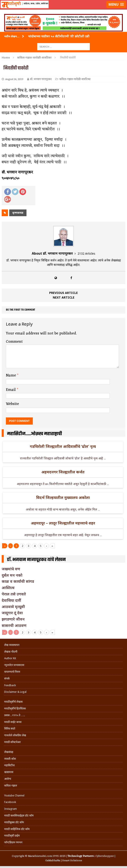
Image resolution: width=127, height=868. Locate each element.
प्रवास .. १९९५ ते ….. (15, 715)
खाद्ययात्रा (9, 772)
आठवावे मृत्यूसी (13, 607)
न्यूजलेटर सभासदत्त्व (14, 665)
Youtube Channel (14, 795)
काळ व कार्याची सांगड (18, 581)
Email (11, 390)
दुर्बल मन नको (12, 575)
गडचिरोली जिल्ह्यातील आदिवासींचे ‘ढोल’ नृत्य (63, 446)
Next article (64, 297)
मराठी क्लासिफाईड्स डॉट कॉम (19, 816)
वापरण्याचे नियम (12, 672)
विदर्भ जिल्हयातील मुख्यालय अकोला (63, 497)
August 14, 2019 (14, 79)
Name (11, 375)
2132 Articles (86, 253)
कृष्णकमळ (18, 213)
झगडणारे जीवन (13, 619)
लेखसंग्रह (9, 752)
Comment (14, 342)
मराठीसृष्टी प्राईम (12, 836)
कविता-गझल (11, 786)
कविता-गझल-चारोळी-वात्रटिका (75, 79)
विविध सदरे (10, 729)
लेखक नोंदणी (11, 652)
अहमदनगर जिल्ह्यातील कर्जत (63, 472)
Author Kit (10, 658)
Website (12, 404)
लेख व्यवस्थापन (12, 645)
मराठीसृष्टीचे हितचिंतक (15, 708)
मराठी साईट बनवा (13, 722)
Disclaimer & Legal (15, 692)
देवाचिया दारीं (11, 600)
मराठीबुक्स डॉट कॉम (14, 822)
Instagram (11, 809)
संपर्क (7, 679)
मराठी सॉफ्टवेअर (12, 742)
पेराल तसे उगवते (14, 594)
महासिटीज (9, 765)
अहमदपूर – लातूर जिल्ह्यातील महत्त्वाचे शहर (63, 523)
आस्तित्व (8, 588)
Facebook (10, 802)
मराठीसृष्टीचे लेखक (13, 702)
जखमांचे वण (11, 569)
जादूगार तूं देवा (12, 613)
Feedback (10, 685)
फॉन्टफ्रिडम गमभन (13, 842)
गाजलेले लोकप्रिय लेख (15, 735)
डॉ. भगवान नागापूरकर (41, 79)
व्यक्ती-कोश (10, 759)
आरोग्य (8, 779)
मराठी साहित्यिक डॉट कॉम (17, 829)
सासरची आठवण (14, 625)
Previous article (63, 293)
